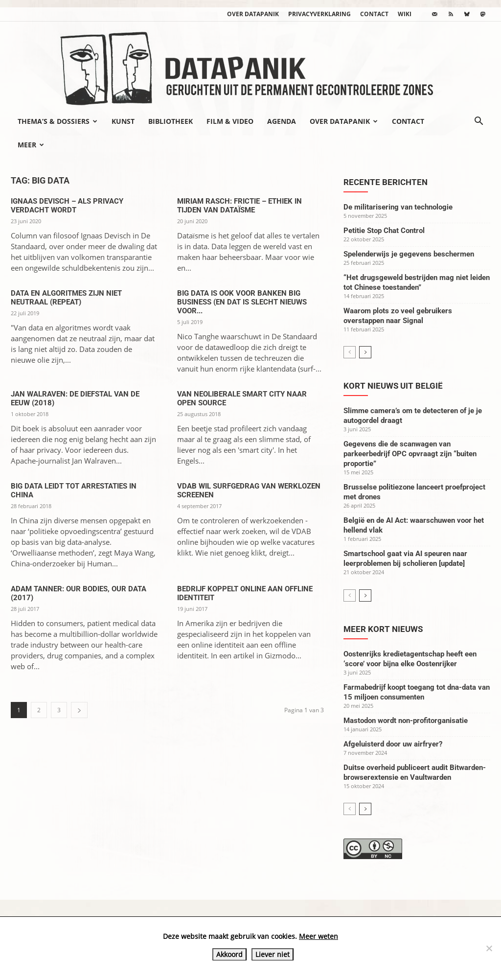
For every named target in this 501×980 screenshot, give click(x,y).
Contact (374, 14)
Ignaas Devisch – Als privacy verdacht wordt (67, 206)
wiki (405, 14)
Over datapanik (253, 14)
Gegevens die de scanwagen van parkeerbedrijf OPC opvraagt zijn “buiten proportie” (410, 454)
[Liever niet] (489, 948)
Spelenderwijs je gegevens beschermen (409, 254)
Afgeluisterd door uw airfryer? (393, 744)
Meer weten (319, 936)
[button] (478, 122)
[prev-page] (350, 352)
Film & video (230, 121)
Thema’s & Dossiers (57, 121)
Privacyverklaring (319, 14)
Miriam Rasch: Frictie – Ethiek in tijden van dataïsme (239, 206)
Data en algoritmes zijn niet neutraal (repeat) (66, 298)
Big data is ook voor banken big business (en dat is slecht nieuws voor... (242, 302)
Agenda (282, 121)
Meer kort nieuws (383, 629)
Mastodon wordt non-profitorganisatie (406, 721)
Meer (31, 145)
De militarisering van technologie (398, 207)
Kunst (123, 121)
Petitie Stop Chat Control (384, 231)
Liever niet (273, 954)
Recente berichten (386, 182)
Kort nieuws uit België (393, 386)
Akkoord (229, 954)
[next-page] (79, 710)
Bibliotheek (171, 121)
